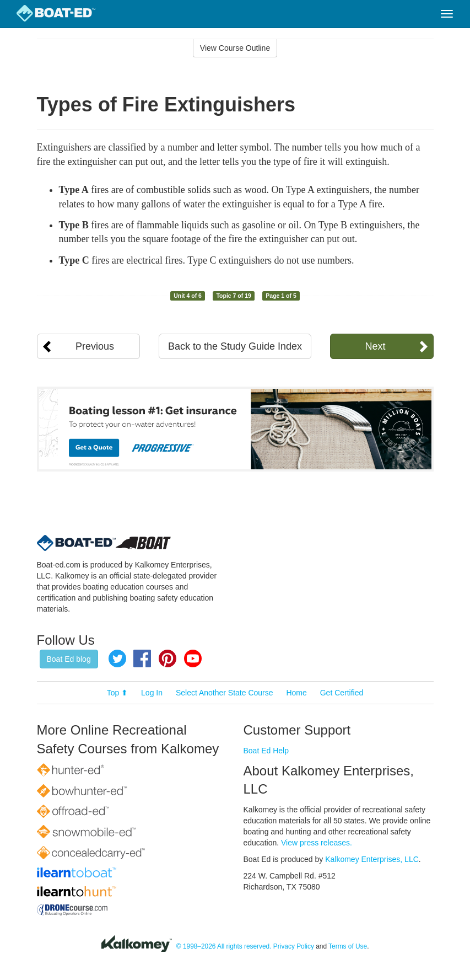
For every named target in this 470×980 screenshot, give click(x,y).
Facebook (142, 658)
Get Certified (342, 693)
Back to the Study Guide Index (235, 346)
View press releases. (317, 843)
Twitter (117, 658)
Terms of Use (348, 946)
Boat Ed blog (69, 659)
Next (375, 346)
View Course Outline (235, 48)
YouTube (193, 658)
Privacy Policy (294, 946)
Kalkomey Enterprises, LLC (372, 859)
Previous (95, 346)
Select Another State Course (225, 693)
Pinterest (168, 658)
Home (296, 693)
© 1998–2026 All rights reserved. (224, 946)
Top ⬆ (117, 693)
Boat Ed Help (266, 751)
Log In (152, 693)
